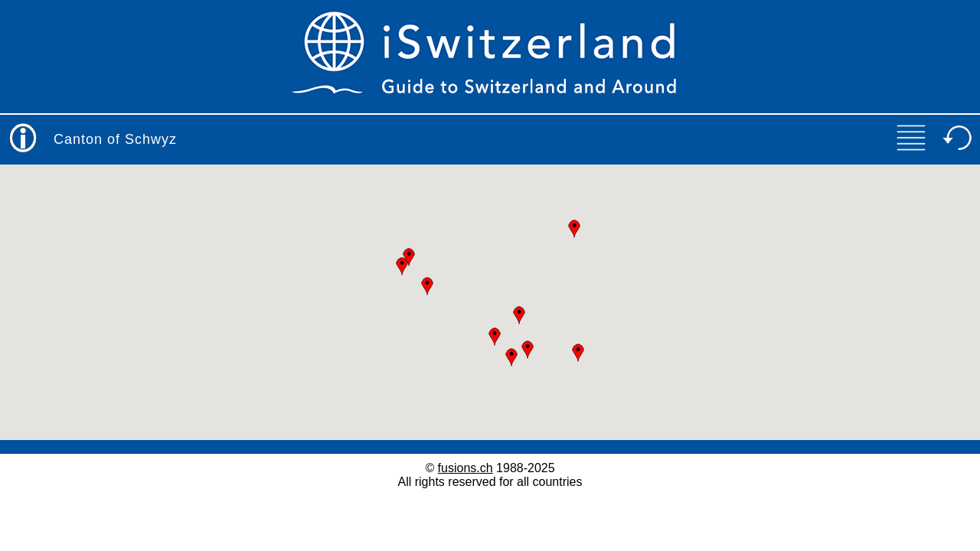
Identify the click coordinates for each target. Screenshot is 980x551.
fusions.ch (465, 468)
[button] (495, 337)
